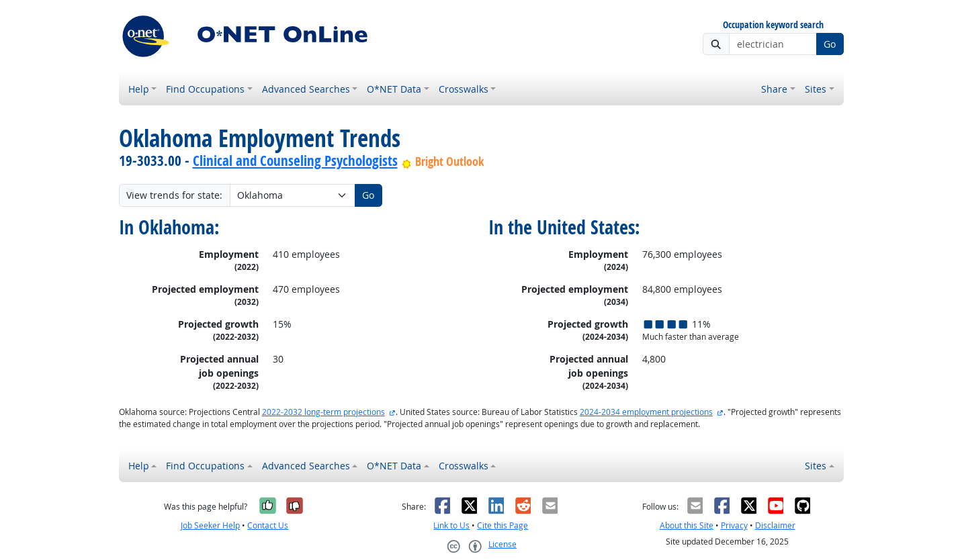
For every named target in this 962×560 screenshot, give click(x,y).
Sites (816, 89)
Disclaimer (775, 525)
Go (830, 44)
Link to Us (451, 525)
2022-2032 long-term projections (323, 412)
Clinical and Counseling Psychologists (295, 160)
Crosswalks (464, 89)
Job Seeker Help (210, 525)
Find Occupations (205, 89)
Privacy (734, 525)
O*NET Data (394, 89)
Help (139, 89)
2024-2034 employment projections (646, 412)
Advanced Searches (306, 89)
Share (774, 89)
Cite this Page (502, 525)
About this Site (687, 525)
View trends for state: (174, 195)
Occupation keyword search (773, 25)
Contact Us (268, 525)
